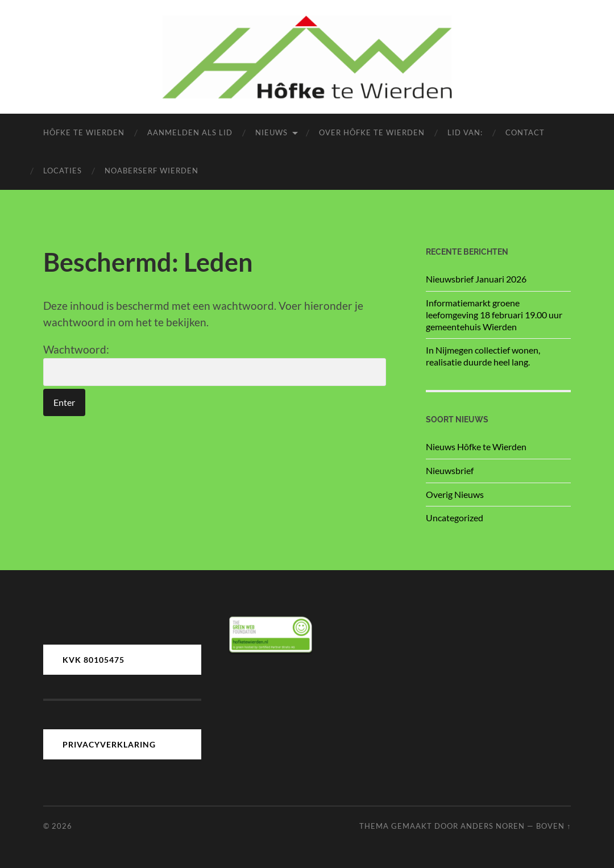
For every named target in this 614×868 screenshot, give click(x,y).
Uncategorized (455, 518)
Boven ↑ (553, 826)
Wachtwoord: (215, 364)
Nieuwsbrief (450, 470)
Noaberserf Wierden (152, 171)
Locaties (63, 171)
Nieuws (271, 132)
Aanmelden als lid (190, 132)
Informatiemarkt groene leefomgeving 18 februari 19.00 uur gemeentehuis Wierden (494, 315)
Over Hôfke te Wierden (372, 132)
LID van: (465, 132)
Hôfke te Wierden (84, 132)
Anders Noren (493, 826)
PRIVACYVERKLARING (109, 744)
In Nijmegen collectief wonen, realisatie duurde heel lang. (483, 356)
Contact (525, 132)
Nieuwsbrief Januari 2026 (476, 279)
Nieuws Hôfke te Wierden (476, 447)
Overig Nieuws (455, 494)
